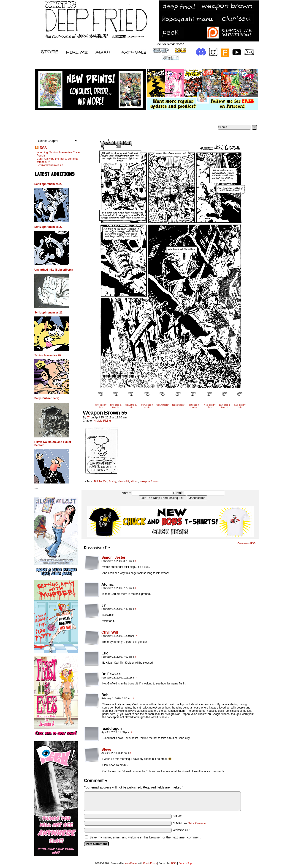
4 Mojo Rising (102, 421)
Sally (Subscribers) (47, 398)
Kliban (134, 481)
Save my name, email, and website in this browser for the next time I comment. (145, 837)
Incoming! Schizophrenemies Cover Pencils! (58, 154)
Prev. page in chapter (147, 406)
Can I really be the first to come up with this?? (58, 160)
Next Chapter (178, 405)
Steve (106, 749)
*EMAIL (189, 823)
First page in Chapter (116, 406)
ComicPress (150, 863)
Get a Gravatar (197, 823)
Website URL (182, 830)
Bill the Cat (101, 481)
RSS (43, 148)
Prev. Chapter (162, 405)
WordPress (131, 863)
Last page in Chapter (225, 406)
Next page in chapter (194, 406)
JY (88, 418)
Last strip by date (240, 406)
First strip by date (101, 406)
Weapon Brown (149, 481)
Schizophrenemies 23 (50, 165)
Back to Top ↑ (186, 863)
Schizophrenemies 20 (47, 355)
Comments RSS (246, 543)
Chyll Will (110, 632)
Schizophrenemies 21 (48, 313)
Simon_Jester (113, 557)
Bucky (112, 481)
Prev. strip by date (131, 406)
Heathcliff (123, 481)
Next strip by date (210, 406)
